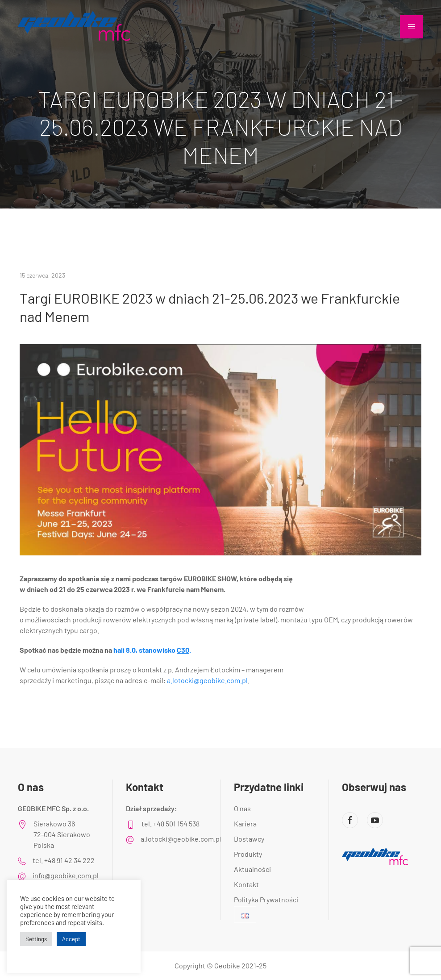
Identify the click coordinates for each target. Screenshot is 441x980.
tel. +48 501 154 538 (171, 824)
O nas (242, 808)
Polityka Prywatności (266, 899)
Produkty (248, 854)
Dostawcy (249, 839)
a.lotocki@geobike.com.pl (207, 680)
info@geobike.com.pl (66, 875)
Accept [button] (71, 939)
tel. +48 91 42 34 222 (64, 860)
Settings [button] (36, 939)
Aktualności (252, 869)
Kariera (245, 824)
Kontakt (246, 884)
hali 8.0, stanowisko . (152, 650)
